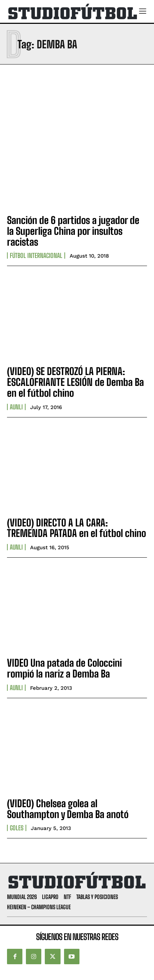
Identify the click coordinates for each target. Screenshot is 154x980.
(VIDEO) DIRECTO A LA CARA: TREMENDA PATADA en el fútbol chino (76, 528)
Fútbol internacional (36, 256)
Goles (17, 828)
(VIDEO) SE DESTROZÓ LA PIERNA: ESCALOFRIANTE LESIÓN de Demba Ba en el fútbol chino (75, 382)
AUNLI (16, 407)
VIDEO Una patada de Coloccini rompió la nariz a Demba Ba (64, 668)
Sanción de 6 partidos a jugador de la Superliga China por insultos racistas (73, 231)
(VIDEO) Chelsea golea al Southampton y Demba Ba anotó (68, 809)
